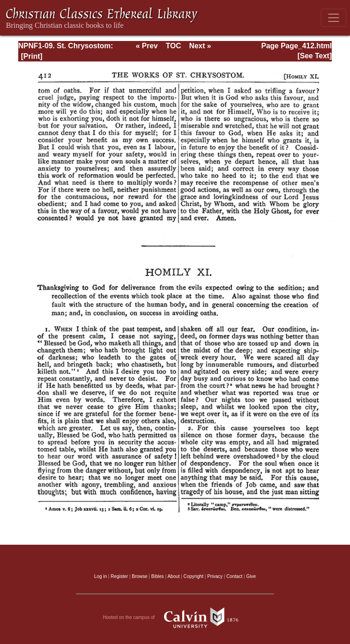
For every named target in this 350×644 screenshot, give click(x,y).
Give (251, 576)
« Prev (147, 46)
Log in (101, 576)
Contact (234, 576)
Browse (139, 576)
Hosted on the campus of (175, 618)
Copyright (194, 576)
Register (119, 576)
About (173, 576)
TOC (173, 46)
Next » (200, 46)
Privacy (215, 576)
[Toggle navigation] (334, 18)
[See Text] (315, 56)
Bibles (158, 576)
